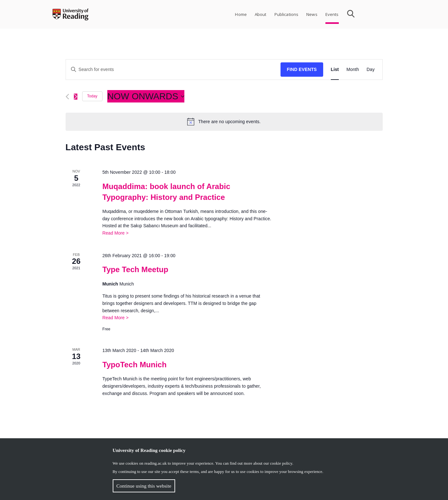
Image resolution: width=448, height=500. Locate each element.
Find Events (302, 69)
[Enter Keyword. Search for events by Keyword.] (173, 70)
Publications (287, 14)
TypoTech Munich (134, 365)
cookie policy (281, 463)
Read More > (115, 233)
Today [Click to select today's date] (92, 96)
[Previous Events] (67, 97)
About (261, 14)
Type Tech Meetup (135, 269)
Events (332, 14)
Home (241, 14)
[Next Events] (76, 97)
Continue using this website (144, 486)
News (312, 14)
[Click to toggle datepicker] (146, 96)
